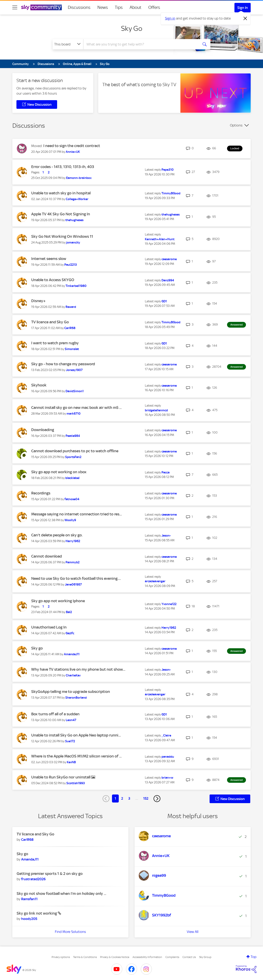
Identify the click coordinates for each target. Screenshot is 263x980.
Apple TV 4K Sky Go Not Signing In (61, 214)
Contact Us (189, 957)
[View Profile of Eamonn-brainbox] (79, 178)
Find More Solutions (70, 932)
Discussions (79, 7)
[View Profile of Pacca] (166, 472)
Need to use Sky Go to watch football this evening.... (76, 578)
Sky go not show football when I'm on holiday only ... (61, 894)
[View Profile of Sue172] (70, 741)
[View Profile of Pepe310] (168, 170)
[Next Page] (157, 799)
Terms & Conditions (85, 957)
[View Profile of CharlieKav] (73, 675)
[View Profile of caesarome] (169, 259)
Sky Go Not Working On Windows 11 (62, 236)
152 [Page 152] (146, 798)
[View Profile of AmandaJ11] (72, 654)
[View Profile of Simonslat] (72, 349)
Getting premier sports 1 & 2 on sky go (50, 874)
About (136, 7)
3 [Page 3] (129, 798)
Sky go (37, 648)
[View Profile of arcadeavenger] (155, 581)
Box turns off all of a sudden (55, 714)
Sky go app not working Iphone (58, 601)
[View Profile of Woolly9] (70, 520)
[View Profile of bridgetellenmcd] (156, 410)
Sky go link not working (37, 913)
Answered (236, 325)
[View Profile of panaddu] (168, 757)
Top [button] (254, 957)
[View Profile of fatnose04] (72, 499)
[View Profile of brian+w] (167, 778)
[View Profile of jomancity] (73, 242)
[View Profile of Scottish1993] (76, 783)
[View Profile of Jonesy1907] (74, 370)
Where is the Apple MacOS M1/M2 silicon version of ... (76, 756)
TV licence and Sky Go (50, 322)
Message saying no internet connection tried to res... (77, 514)
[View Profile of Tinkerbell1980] (76, 286)
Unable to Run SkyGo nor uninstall (61, 777)
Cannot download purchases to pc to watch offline (75, 451)
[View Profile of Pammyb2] (73, 562)
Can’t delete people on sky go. (57, 535)
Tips (119, 7)
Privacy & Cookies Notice (115, 957)
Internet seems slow (49, 259)
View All (193, 932)
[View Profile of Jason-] (166, 536)
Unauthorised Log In (49, 627)
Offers (154, 7)
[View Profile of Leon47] (71, 720)
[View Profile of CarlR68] (70, 328)
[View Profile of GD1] (164, 301)
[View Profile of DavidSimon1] (75, 391)
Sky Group (205, 957)
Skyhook (39, 385)
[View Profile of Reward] (71, 307)
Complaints (172, 957)
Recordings (41, 493)
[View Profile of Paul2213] (71, 265)
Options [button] (236, 125)
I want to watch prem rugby (55, 343)
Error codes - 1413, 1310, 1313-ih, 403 (63, 167)
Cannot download (47, 556)
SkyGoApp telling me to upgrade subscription (71, 692)
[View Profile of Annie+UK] (73, 152)
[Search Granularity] (68, 44)
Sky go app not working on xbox (59, 472)
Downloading (43, 430)
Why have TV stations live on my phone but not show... (78, 669)
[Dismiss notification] (245, 19)
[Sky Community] (42, 7)
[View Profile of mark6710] (74, 414)
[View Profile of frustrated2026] (33, 879)
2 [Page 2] (122, 798)
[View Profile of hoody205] (29, 919)
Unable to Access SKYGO (53, 280)
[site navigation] (15, 7)
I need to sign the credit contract (72, 146)
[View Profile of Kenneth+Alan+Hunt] (160, 239)
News (103, 7)
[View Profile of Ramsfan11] (29, 899)
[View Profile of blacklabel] (72, 478)
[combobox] (141, 44)
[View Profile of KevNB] (71, 762)
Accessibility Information (147, 957)
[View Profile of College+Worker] (77, 199)
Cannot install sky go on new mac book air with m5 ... (76, 408)
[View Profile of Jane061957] (73, 585)
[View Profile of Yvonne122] (169, 604)
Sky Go (132, 28)
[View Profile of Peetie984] (73, 436)
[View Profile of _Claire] (166, 735)
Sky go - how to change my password (63, 364)
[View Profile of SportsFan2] (73, 457)
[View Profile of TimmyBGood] (171, 193)
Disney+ (38, 301)
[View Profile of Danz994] (168, 280)
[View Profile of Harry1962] (73, 541)
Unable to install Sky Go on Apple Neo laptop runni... (76, 735)
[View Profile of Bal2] (69, 612)
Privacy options (61, 957)
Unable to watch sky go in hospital (61, 193)
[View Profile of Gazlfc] (70, 633)
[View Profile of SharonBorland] (76, 698)
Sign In (243, 8)
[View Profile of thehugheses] (74, 220)
